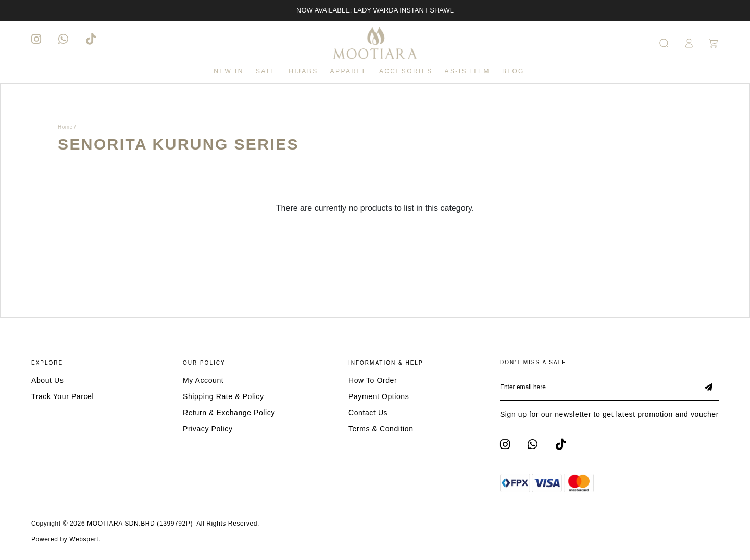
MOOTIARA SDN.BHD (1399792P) (140, 524)
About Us (47, 380)
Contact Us (368, 413)
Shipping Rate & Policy (223, 396)
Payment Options (379, 396)
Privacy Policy (208, 429)
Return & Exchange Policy (229, 413)
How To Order (373, 380)
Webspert (84, 539)
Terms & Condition (381, 429)
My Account (203, 380)
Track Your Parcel (63, 396)
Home (65, 127)
